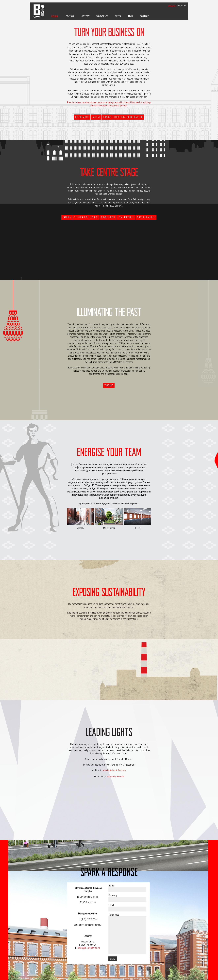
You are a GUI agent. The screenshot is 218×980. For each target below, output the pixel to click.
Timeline (109, 385)
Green (118, 16)
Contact (144, 16)
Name (111, 886)
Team (130, 16)
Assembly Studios (116, 777)
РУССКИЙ (182, 6)
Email (111, 905)
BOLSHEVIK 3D (82, 117)
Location (69, 16)
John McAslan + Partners (114, 770)
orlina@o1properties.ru (89, 948)
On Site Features (146, 217)
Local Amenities (126, 217)
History (85, 16)
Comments (114, 915)
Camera (67, 217)
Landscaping (109, 519)
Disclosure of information (128, 117)
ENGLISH (172, 6)
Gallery (96, 117)
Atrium (81, 519)
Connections (108, 217)
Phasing (107, 117)
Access (94, 217)
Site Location (81, 217)
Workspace (102, 16)
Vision (54, 16)
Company (113, 895)
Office (137, 519)
